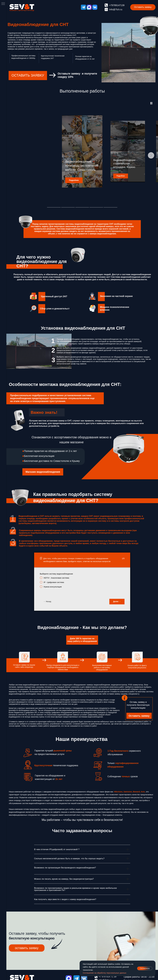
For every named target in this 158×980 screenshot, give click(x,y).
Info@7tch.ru (116, 10)
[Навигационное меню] (3, 4)
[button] (143, 7)
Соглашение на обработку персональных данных (105, 973)
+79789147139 (117, 5)
